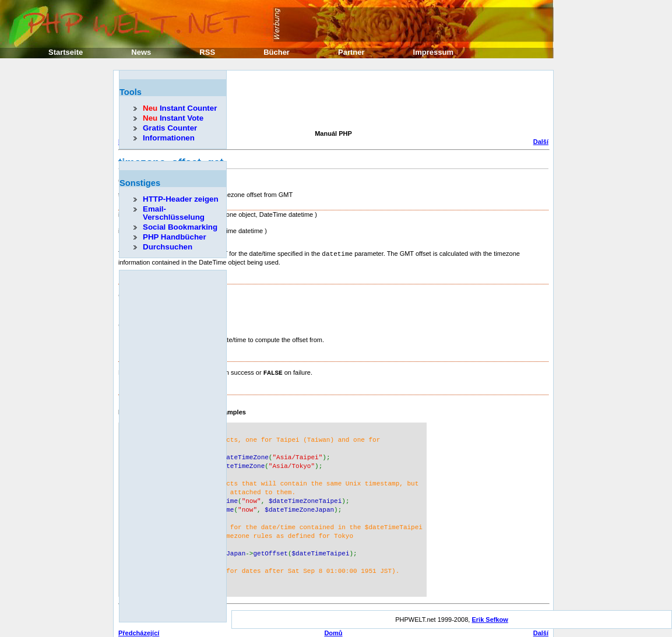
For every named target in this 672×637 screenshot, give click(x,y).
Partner (351, 52)
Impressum (433, 52)
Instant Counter (180, 108)
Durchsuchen (168, 247)
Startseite (66, 52)
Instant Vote (173, 118)
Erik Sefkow (490, 606)
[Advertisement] (330, 101)
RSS (207, 52)
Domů (333, 620)
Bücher (277, 52)
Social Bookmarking (180, 227)
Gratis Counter (170, 128)
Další (541, 142)
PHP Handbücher (175, 237)
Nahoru (334, 628)
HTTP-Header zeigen (181, 199)
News (141, 52)
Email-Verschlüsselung (174, 213)
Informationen (169, 138)
